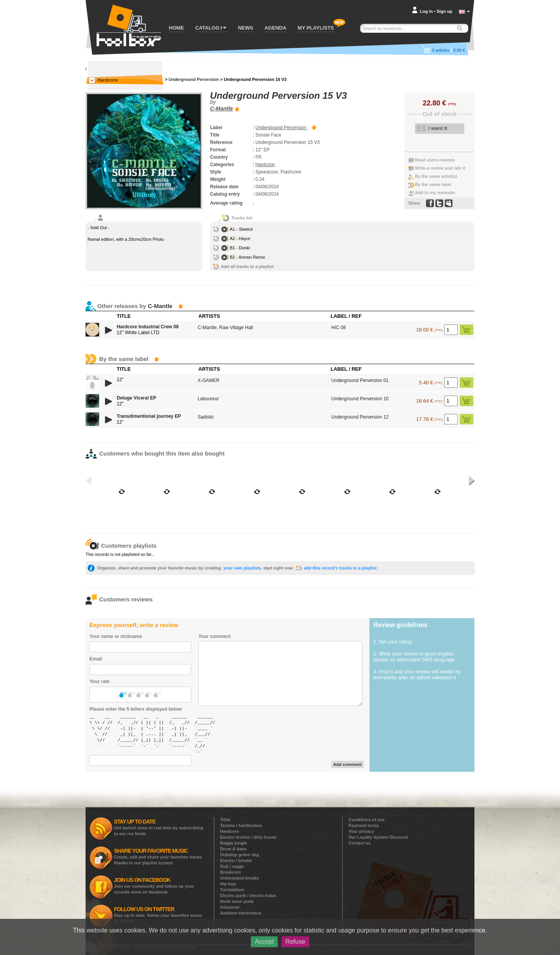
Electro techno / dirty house (248, 837)
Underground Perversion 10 (360, 399)
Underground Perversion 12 (360, 417)
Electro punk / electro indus (248, 895)
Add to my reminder (435, 193)
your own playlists (242, 568)
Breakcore (231, 872)
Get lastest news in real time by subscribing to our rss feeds (158, 827)
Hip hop (228, 884)
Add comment (347, 764)
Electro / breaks (236, 860)
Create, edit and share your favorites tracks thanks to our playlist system (158, 856)
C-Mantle (221, 109)
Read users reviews (435, 160)
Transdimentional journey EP (149, 416)
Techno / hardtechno (241, 825)
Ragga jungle (234, 843)
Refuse (295, 942)
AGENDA (275, 28)
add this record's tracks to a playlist (340, 568)
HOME (176, 28)
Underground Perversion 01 (360, 380)
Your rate (100, 682)
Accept (264, 942)
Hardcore (108, 80)
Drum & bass (233, 849)
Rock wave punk (237, 901)
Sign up (444, 11)
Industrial (230, 907)
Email (96, 659)
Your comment (214, 636)
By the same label (433, 184)
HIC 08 (339, 328)
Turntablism (232, 890)
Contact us (360, 843)
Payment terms (364, 825)
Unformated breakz (240, 878)
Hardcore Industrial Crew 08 (148, 327)
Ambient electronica (241, 913)
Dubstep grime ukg (240, 855)
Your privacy (361, 831)
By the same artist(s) (436, 176)
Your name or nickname (116, 636)
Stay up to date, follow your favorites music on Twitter (158, 915)
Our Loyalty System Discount (378, 837)
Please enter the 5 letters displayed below (136, 709)
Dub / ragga (232, 866)
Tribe (225, 820)
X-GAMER (208, 380)
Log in (426, 11)
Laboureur (208, 399)
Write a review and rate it (440, 168)
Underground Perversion (194, 79)
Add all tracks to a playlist (247, 266)
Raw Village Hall (236, 328)
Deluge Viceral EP (136, 398)
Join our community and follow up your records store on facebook (154, 886)
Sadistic (206, 417)
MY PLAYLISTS (316, 28)
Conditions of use (367, 820)
